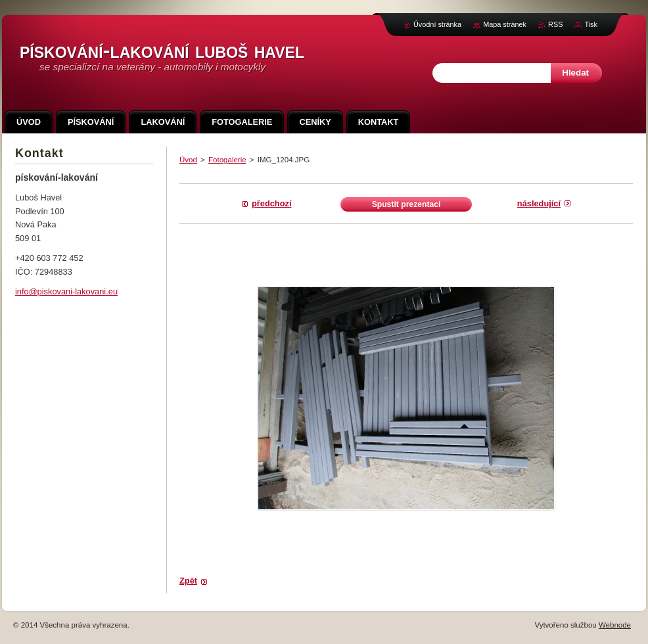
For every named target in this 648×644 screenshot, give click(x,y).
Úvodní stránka (437, 24)
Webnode (615, 625)
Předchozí (271, 203)
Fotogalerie (227, 160)
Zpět (188, 581)
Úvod (188, 160)
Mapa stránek (505, 24)
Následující (539, 203)
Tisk (591, 24)
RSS (555, 24)
